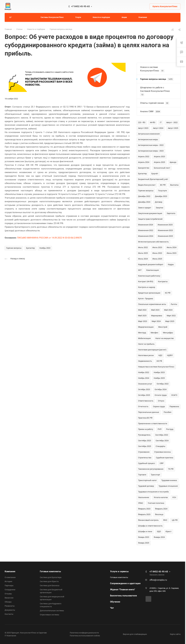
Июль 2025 (143, 253)
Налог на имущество (165, 338)
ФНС (165, 520)
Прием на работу (146, 429)
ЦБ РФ (175, 520)
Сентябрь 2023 (145, 441)
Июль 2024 (172, 247)
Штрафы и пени (145, 531)
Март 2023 (143, 321)
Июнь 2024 (143, 259)
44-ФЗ (153, 122)
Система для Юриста (49, 581)
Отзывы (8, 594)
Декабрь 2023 (161, 196)
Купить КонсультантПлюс (165, 6)
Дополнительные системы (52, 611)
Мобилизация (144, 338)
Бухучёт (155, 174)
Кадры (171, 264)
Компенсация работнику (149, 276)
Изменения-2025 (165, 236)
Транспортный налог (147, 480)
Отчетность (143, 406)
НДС (160, 355)
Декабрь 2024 (144, 202)
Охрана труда (159, 406)
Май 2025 (142, 316)
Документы (10, 610)
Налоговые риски (146, 355)
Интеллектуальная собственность (153, 242)
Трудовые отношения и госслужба (153, 492)
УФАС (141, 503)
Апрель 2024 (144, 162)
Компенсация (152, 270)
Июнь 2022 (157, 253)
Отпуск (161, 401)
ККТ (140, 270)
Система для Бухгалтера (51, 577)
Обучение (115, 602)
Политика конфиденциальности (84, 633)
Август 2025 (173, 128)
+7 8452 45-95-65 (81, 6)
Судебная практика (165, 458)
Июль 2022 (143, 247)
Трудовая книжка (169, 480)
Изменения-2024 (146, 236)
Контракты (163, 282)
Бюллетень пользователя (123, 596)
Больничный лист (162, 168)
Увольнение (144, 497)
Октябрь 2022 (163, 384)
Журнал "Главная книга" (123, 590)
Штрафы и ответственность (150, 526)
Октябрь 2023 (144, 389)
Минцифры (168, 333)
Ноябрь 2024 (144, 378)
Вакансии (9, 598)
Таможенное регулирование (151, 469)
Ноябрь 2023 (159, 372)
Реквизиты (10, 606)
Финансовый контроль (148, 520)
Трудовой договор (146, 486)
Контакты (9, 614)
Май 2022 (142, 310)
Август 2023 (143, 128)
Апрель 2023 (159, 157)
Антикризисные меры (148, 139)
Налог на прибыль (146, 344)
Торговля (142, 475)
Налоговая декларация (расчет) (152, 350)
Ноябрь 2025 (159, 378)
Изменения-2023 (165, 230)
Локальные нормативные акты (152, 304)
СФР (162, 463)
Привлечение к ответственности (153, 424)
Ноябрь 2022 (45, 248)
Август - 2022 (172, 122)
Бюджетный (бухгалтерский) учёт (153, 179)
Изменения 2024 (146, 225)
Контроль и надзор (147, 287)
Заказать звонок (157, 575)
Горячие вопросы (14, 248)
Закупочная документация (150, 213)
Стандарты (160, 446)
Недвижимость (145, 361)
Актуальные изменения (149, 134)
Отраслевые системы (49, 615)
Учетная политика (156, 503)
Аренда (173, 162)
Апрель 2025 (159, 162)
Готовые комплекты (50, 571)
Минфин (154, 333)
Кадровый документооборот (151, 264)
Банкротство (144, 168)
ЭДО (159, 531)
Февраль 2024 (161, 509)
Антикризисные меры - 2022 (151, 145)
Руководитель (144, 435)
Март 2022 (171, 316)
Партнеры (9, 586)
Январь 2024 (159, 537)
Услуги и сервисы (119, 571)
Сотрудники (10, 590)
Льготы (174, 304)
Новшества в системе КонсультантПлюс (156, 367)
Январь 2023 (144, 537)
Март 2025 (170, 321)
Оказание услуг (145, 384)
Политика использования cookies (85, 636)
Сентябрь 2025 (145, 446)
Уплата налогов (161, 497)
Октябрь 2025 (144, 395)
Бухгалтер (30, 248)
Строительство (145, 458)
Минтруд (142, 333)
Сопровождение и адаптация (125, 583)
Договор (159, 202)
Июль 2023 (157, 247)
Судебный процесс (147, 463)
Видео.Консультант (147, 185)
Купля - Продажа (146, 299)
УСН (174, 497)
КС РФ (168, 293)
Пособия (167, 412)
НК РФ (159, 361)
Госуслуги (162, 191)
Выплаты (174, 185)
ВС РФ (163, 185)
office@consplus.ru (158, 580)
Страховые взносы (162, 452)
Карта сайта (175, 634)
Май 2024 (168, 310)
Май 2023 (155, 310)
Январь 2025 (144, 543)
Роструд (170, 429)
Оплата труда (161, 395)
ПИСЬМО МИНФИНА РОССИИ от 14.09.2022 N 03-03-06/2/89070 (49, 238)
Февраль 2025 (144, 514)
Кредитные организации (149, 293)
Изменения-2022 (146, 230)
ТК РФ (171, 469)
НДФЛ (170, 355)
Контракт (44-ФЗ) (146, 282)
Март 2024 (156, 321)
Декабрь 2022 (144, 196)
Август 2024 (158, 128)
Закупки (160, 208)
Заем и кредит (145, 208)
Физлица (159, 514)
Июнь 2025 (157, 259)
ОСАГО (174, 395)
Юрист (168, 531)
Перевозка (174, 406)
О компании (10, 577)
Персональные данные (149, 412)
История (8, 581)
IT (161, 122)
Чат (112, 608)
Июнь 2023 (172, 253)
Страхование (144, 452)
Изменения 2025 (165, 225)
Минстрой (163, 327)
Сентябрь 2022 (162, 435)
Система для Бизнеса (50, 586)
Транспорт (155, 475)
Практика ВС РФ (145, 418)
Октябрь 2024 (161, 389)
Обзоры (8, 602)
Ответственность (146, 401)
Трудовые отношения (168, 486)
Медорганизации (146, 327)
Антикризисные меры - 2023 (151, 151)
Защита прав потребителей (150, 219)
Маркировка (157, 316)
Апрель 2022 (144, 157)
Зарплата (171, 213)
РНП (160, 429)
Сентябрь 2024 (162, 441)
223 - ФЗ (142, 122)
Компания (10, 571)
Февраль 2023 (144, 509)
